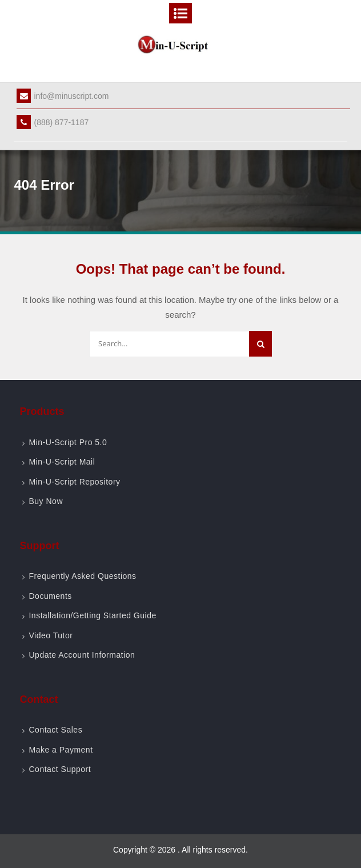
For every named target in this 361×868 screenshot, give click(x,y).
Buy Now (46, 501)
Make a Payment (61, 750)
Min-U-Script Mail (62, 462)
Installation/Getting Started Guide (92, 615)
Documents (50, 596)
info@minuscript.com (63, 96)
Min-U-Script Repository (74, 482)
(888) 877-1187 (53, 122)
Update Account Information (82, 655)
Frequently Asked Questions (82, 576)
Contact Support (60, 769)
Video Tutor (51, 635)
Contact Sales (55, 730)
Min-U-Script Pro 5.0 (68, 442)
